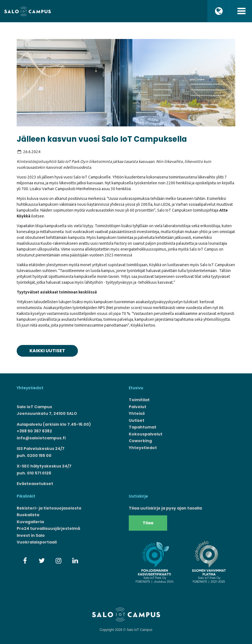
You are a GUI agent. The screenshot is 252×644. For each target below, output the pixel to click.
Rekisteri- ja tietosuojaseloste (49, 508)
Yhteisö (137, 413)
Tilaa (148, 523)
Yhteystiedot (143, 448)
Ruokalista (28, 515)
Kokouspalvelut (146, 434)
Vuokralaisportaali (37, 542)
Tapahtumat (143, 427)
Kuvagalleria (30, 522)
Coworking (140, 441)
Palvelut (138, 407)
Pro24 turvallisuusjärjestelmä (48, 528)
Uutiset (137, 420)
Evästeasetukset (35, 484)
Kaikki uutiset (47, 351)
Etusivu (136, 388)
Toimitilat (139, 400)
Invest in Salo (31, 535)
